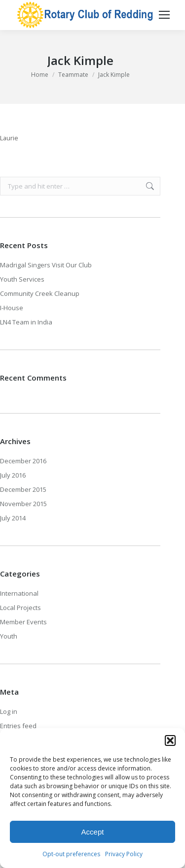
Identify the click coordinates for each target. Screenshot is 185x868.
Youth (9, 636)
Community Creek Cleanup (40, 293)
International (19, 593)
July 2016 (13, 475)
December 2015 (23, 489)
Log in (9, 711)
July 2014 (13, 518)
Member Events (23, 622)
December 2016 (23, 461)
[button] (170, 740)
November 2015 (23, 504)
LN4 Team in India (26, 322)
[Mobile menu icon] (164, 15)
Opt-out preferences (71, 854)
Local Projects (20, 608)
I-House (12, 308)
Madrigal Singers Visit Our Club (46, 265)
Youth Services (22, 279)
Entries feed (18, 726)
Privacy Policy (124, 854)
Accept (93, 832)
